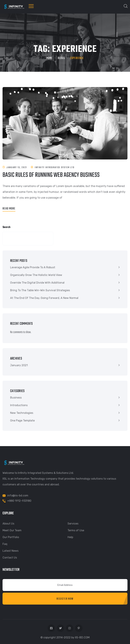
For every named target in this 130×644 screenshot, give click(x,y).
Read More (9, 209)
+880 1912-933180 (19, 501)
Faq (5, 544)
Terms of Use (76, 530)
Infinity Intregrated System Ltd (55, 168)
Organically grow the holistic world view (36, 275)
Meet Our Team (12, 530)
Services (73, 524)
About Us (8, 524)
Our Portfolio (11, 537)
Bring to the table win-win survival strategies (40, 290)
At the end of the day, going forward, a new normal (44, 298)
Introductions (19, 405)
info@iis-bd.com (18, 495)
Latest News (10, 551)
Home (50, 58)
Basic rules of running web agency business (51, 175)
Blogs (61, 58)
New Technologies (22, 413)
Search (6, 227)
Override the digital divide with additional (37, 283)
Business (16, 398)
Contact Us (10, 558)
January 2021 (19, 365)
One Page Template (22, 421)
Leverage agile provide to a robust (33, 267)
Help (70, 537)
